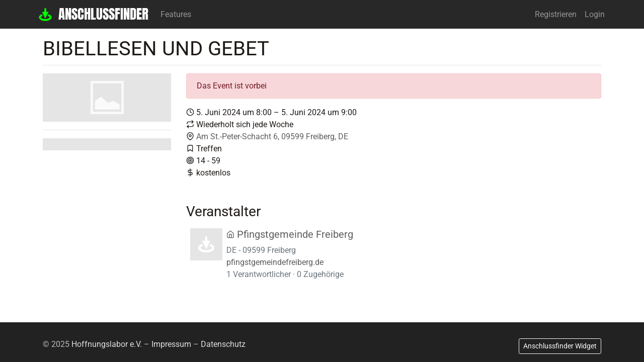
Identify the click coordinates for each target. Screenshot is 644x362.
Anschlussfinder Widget (560, 346)
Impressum (171, 344)
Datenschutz (223, 344)
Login (595, 14)
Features (176, 14)
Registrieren (556, 14)
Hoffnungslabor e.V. (107, 344)
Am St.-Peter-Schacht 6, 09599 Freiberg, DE (272, 137)
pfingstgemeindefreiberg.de (275, 262)
